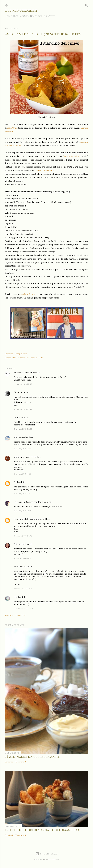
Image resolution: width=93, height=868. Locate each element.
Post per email (21, 354)
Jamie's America (71, 156)
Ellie (16, 597)
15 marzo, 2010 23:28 (23, 511)
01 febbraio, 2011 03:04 (23, 609)
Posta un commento (15, 615)
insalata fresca (28, 294)
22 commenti (21, 835)
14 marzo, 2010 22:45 (23, 384)
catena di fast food (45, 170)
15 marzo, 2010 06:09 (23, 429)
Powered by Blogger (47, 854)
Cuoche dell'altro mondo (26, 519)
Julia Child (12, 128)
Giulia (16, 392)
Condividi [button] (9, 354)
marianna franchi (22, 373)
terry (16, 418)
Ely (15, 482)
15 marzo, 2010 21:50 (22, 494)
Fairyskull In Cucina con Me (28, 502)
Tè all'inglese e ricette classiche (32, 757)
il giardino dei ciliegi (21, 11)
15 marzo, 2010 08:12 (23, 449)
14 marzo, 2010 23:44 (23, 409)
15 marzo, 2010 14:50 (22, 474)
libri (15, 358)
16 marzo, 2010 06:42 (23, 536)
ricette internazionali (26, 358)
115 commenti (21, 762)
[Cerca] (86, 5)
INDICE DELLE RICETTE (42, 16)
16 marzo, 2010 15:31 (22, 558)
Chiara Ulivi (19, 544)
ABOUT (24, 16)
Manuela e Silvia (22, 457)
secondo (39, 358)
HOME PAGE (12, 16)
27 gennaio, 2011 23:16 (23, 589)
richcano (56, 859)
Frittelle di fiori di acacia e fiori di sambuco (42, 830)
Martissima (19, 437)
